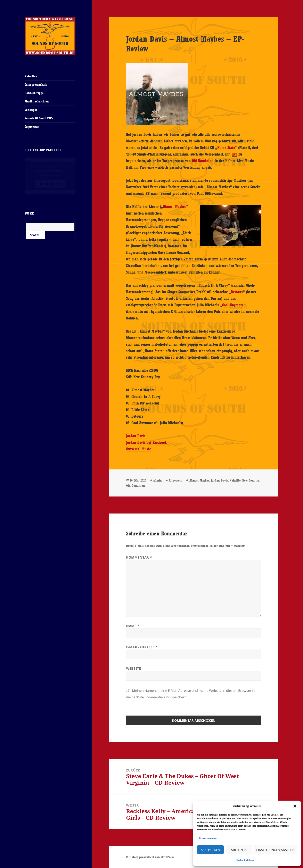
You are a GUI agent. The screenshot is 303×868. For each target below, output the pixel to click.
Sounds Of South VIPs (39, 118)
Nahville (235, 480)
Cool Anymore (233, 305)
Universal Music (138, 449)
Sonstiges (31, 110)
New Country (251, 480)
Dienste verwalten (208, 838)
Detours (237, 292)
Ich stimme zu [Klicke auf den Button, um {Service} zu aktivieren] (50, 184)
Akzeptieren (210, 850)
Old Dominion (203, 161)
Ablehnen (239, 850)
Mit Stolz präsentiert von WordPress (150, 857)
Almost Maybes (175, 207)
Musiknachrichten (37, 101)
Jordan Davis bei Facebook (146, 442)
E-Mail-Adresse (142, 647)
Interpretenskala (36, 85)
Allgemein (176, 480)
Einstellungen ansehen (275, 850)
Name (133, 626)
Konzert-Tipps (34, 93)
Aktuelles (31, 76)
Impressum (32, 127)
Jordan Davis (136, 436)
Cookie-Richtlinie (245, 860)
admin (157, 480)
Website (133, 668)
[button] (295, 806)
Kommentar (139, 557)
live (234, 154)
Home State (226, 148)
